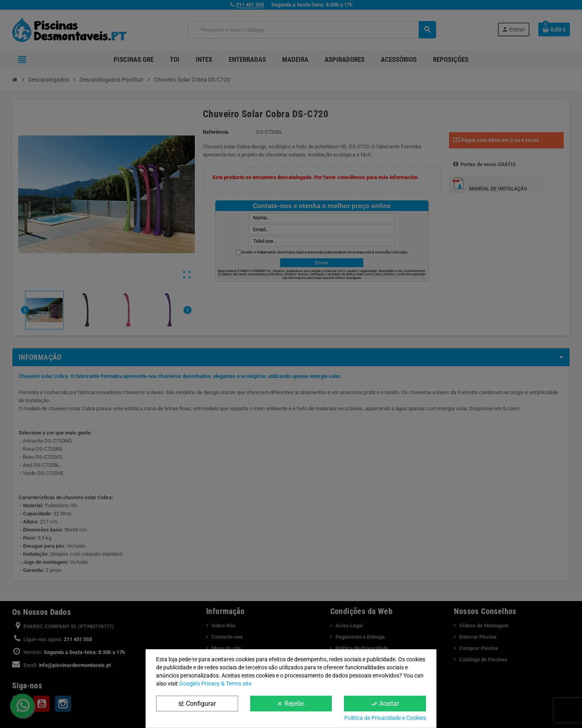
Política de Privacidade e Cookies (385, 718)
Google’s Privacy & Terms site (215, 684)
